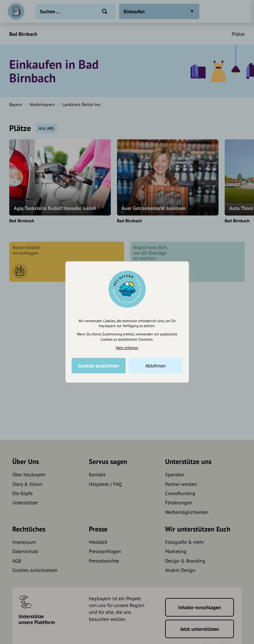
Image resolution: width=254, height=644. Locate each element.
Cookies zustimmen (99, 366)
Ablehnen (156, 366)
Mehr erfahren (127, 348)
